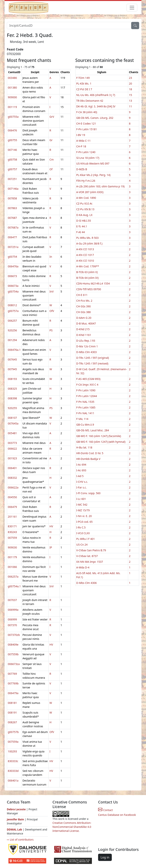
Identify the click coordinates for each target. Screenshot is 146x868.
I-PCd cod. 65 (84, 522)
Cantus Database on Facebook (117, 815)
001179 (12, 557)
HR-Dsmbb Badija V (88, 459)
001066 (12, 567)
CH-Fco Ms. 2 (84, 301)
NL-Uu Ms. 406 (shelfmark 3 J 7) (96, 95)
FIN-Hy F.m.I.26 (86, 181)
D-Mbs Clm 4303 (86, 352)
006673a (13, 286)
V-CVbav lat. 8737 (87, 556)
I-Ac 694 (81, 465)
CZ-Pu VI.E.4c (84, 203)
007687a (13, 227)
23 (130, 78)
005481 (12, 433)
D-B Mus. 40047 (86, 323)
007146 (12, 150)
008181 (12, 703)
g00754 (12, 257)
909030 (12, 547)
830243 (12, 532)
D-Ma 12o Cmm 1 (87, 346)
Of (51, 169)
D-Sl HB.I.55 (84, 221)
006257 (12, 321)
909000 (12, 97)
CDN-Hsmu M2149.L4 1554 (93, 283)
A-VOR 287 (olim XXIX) (90, 192)
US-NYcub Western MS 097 (93, 163)
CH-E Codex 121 (86, 123)
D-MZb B (82, 169)
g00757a (13, 311)
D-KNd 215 (83, 329)
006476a (13, 266)
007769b (13, 683)
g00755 (12, 140)
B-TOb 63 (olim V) (87, 272)
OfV (52, 311)
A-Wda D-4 (83, 567)
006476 (12, 130)
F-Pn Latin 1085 (86, 407)
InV (52, 291)
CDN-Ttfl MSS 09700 (89, 289)
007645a (13, 423)
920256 (12, 330)
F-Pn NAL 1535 (85, 402)
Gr (51, 140)
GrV (52, 117)
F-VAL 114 (82, 419)
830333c (13, 761)
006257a (13, 577)
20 (130, 84)
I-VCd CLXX (83, 533)
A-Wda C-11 (83, 141)
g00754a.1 (14, 586)
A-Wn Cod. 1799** (88, 266)
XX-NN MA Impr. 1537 (90, 562)
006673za (14, 664)
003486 (12, 78)
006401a (13, 780)
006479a (13, 693)
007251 (12, 179)
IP (51, 547)
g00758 (12, 159)
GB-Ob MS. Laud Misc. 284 (93, 430)
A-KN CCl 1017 (85, 255)
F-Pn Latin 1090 (86, 390)
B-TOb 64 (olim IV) (87, 278)
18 (130, 89)
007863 (12, 208)
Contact (105, 810)
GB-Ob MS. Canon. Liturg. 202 (95, 118)
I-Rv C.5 (81, 527)
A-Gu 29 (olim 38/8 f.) (89, 243)
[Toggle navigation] (132, 8)
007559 (12, 538)
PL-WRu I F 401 (86, 539)
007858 (12, 198)
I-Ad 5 (80, 476)
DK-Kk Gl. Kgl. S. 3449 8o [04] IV (96, 106)
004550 (12, 497)
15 (130, 95)
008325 (12, 389)
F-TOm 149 (83, 78)
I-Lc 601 (81, 499)
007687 (12, 218)
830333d (13, 771)
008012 (12, 305)
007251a (13, 247)
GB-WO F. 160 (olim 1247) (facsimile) (99, 436)
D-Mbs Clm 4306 (86, 583)
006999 (12, 619)
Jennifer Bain (16, 819)
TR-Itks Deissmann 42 (90, 101)
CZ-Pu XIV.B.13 (85, 209)
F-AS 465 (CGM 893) (88, 379)
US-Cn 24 (82, 545)
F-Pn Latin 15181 (87, 129)
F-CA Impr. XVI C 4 (87, 385)
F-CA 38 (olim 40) (87, 112)
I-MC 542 (82, 505)
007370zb (14, 635)
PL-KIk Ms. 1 (84, 84)
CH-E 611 (82, 295)
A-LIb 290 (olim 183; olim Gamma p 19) (100, 186)
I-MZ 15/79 (83, 510)
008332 (12, 478)
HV (51, 526)
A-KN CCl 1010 (85, 261)
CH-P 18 (81, 146)
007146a (13, 189)
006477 (12, 237)
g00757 (12, 169)
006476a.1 (14, 350)
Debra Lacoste (16, 809)
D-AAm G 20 (84, 318)
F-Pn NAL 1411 (85, 413)
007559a (13, 742)
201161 (12, 517)
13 (130, 101)
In (51, 257)
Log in (105, 857)
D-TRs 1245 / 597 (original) (93, 358)
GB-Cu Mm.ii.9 (85, 425)
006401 (12, 468)
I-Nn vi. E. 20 (84, 516)
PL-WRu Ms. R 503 (87, 238)
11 (130, 106)
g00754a (13, 291)
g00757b (13, 732)
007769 (12, 674)
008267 (12, 722)
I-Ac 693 (81, 470)
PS (51, 330)
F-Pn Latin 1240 (86, 152)
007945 (12, 369)
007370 (12, 625)
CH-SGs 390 (83, 306)
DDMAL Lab (14, 829)
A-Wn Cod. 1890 (86, 198)
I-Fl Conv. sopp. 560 (88, 493)
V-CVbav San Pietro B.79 (91, 550)
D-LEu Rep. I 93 (86, 341)
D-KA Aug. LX (84, 215)
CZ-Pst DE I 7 (84, 89)
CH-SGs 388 (83, 312)
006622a (13, 487)
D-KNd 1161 (84, 335)
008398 (12, 398)
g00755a (13, 117)
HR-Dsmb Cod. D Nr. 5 (90, 453)
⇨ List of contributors (20, 840)
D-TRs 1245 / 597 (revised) (92, 363)
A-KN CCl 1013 (85, 249)
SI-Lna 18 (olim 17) (88, 158)
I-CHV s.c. (82, 482)
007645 (12, 359)
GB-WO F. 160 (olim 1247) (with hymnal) (101, 442)
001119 (12, 107)
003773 (12, 443)
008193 (12, 379)
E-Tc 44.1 (82, 226)
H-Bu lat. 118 (84, 447)
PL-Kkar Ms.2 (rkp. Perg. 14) (93, 175)
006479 (12, 507)
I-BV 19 (81, 135)
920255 (12, 408)
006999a (13, 610)
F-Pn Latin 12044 (87, 396)
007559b (13, 654)
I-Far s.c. (81, 487)
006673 (12, 276)
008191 (12, 713)
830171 (12, 526)
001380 (12, 88)
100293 (12, 751)
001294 (12, 340)
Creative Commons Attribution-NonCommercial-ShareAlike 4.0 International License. (72, 827)
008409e (13, 645)
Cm (52, 159)
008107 (12, 418)
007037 (12, 600)
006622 (12, 449)
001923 (12, 458)
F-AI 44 (81, 232)
